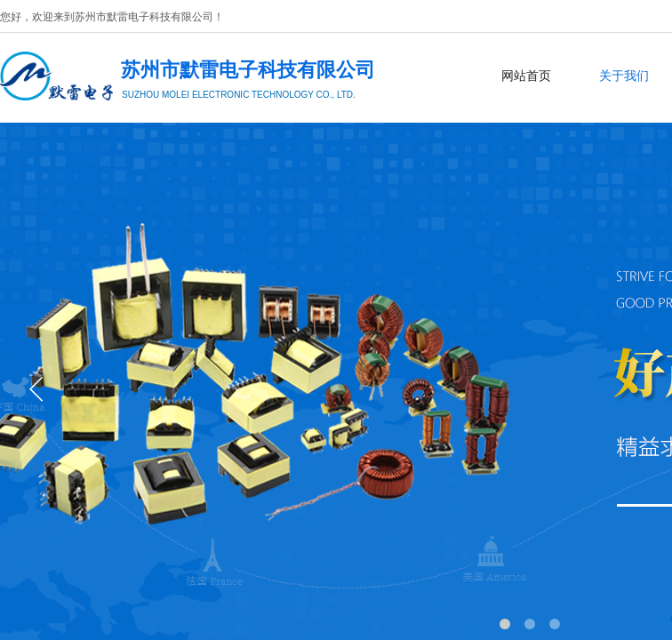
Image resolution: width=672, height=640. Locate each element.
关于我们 (624, 76)
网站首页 (526, 76)
